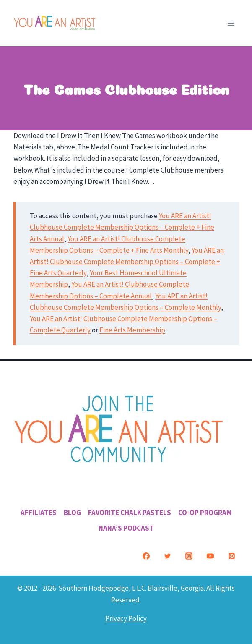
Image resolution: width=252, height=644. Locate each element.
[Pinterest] (231, 556)
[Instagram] (189, 556)
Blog (72, 513)
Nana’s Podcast (126, 528)
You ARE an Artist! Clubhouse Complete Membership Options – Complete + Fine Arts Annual (122, 227)
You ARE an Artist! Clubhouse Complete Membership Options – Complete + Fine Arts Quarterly (127, 262)
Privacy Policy (126, 618)
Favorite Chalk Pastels (130, 513)
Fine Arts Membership (132, 330)
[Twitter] (167, 556)
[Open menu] (231, 23)
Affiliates (39, 513)
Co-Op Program (205, 513)
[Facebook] (146, 556)
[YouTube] (210, 556)
